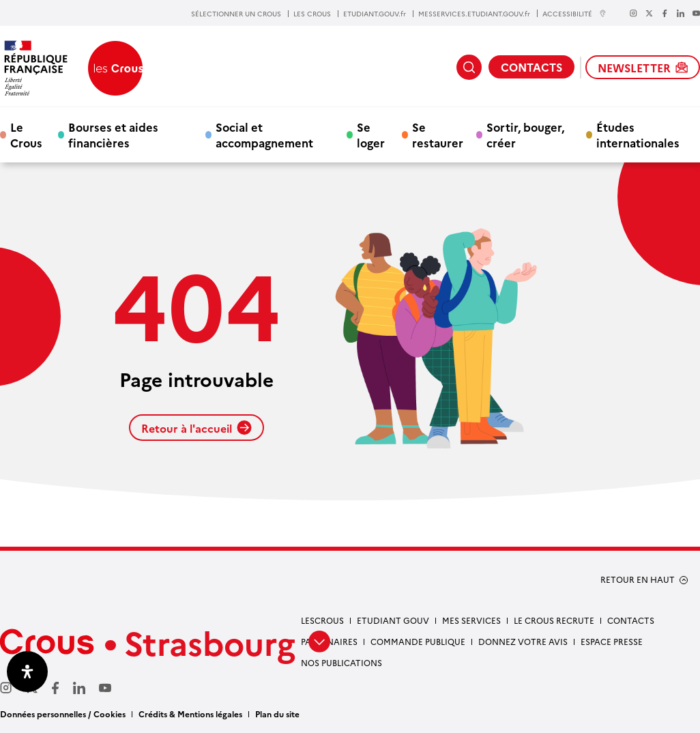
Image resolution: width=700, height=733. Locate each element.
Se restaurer (438, 134)
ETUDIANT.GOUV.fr (375, 14)
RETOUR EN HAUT (638, 579)
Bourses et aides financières (113, 134)
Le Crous (26, 134)
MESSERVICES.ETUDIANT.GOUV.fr (474, 14)
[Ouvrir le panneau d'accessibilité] (27, 672)
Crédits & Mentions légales (190, 714)
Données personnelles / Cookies (63, 714)
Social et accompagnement (264, 134)
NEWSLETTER (643, 68)
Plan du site (277, 714)
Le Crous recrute (554, 620)
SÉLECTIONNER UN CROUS (236, 14)
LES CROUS (312, 14)
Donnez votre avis (523, 641)
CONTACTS (531, 67)
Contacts (631, 620)
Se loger (371, 134)
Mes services (471, 620)
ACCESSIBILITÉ (574, 13)
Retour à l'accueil (196, 428)
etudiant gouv (393, 620)
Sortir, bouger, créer (525, 134)
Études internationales (638, 134)
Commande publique (418, 641)
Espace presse (612, 641)
